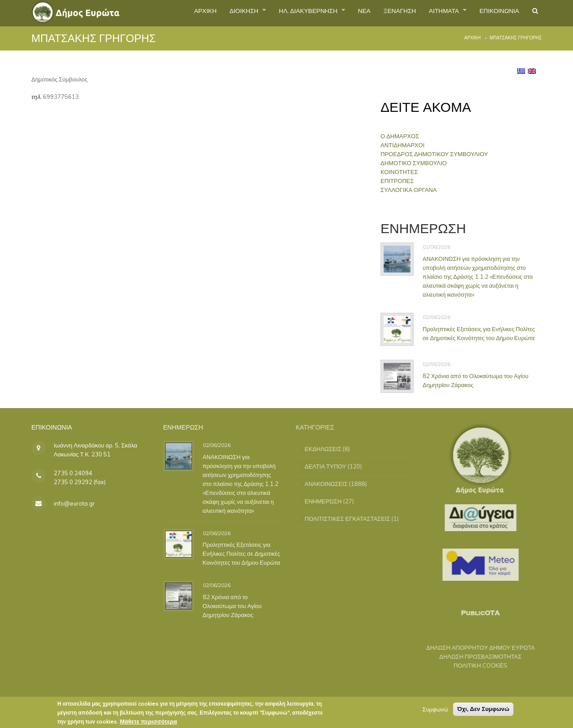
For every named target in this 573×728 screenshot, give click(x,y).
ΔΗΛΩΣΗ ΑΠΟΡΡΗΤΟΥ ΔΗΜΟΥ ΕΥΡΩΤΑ (475, 647)
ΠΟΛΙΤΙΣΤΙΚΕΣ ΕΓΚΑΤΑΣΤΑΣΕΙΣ (353, 519)
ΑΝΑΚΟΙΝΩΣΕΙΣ (332, 484)
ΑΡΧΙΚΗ (156, 13)
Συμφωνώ (435, 711)
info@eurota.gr (74, 503)
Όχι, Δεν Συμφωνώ (483, 711)
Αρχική (473, 38)
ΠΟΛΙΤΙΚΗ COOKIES (475, 665)
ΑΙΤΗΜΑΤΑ (431, 13)
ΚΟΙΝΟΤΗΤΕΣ (400, 172)
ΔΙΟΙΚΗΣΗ (201, 13)
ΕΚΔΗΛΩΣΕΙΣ (329, 449)
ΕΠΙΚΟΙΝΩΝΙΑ (493, 13)
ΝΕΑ (338, 13)
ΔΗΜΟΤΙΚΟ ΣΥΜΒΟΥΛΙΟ (415, 163)
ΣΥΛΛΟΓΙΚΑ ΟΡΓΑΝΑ (410, 190)
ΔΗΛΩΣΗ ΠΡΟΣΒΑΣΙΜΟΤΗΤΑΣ (475, 656)
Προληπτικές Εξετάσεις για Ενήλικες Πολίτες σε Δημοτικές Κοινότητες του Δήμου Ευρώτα (479, 333)
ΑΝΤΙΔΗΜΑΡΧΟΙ (403, 145)
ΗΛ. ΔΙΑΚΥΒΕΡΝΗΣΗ (275, 13)
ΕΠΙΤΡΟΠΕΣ (398, 181)
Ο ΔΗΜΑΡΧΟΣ (401, 136)
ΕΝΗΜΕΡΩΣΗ (329, 501)
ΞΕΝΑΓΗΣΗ (378, 13)
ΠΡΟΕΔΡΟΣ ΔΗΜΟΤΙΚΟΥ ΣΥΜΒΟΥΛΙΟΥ (435, 154)
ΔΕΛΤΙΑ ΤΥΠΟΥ (331, 466)
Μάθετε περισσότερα (148, 723)
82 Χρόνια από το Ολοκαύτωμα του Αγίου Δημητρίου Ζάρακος (475, 380)
